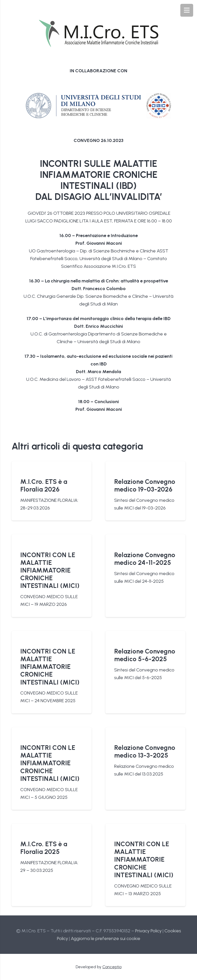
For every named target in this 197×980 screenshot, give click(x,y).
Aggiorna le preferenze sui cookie (106, 938)
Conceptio (112, 967)
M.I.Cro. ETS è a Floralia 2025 (44, 848)
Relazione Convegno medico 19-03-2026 (145, 485)
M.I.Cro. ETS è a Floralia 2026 (44, 485)
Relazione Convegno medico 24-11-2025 (145, 558)
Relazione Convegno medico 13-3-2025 (145, 751)
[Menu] (187, 10)
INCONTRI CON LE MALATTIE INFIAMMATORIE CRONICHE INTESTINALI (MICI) (50, 570)
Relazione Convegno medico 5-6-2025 (145, 655)
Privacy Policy (148, 931)
